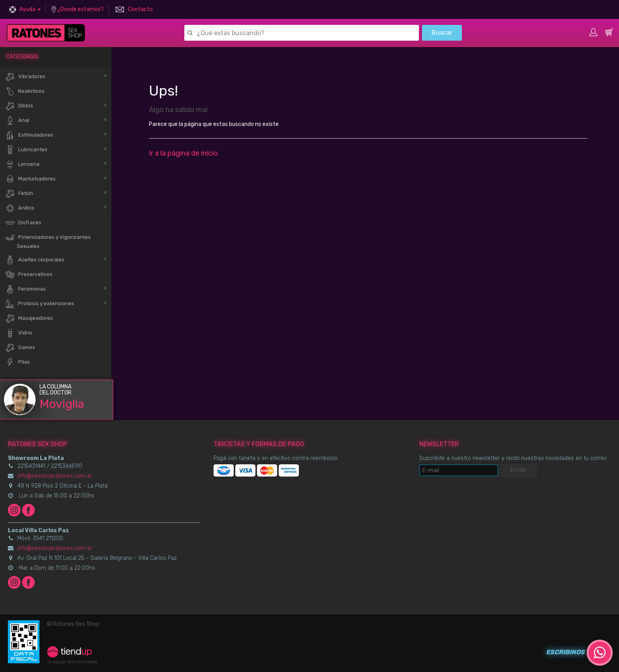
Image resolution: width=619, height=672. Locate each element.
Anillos (20, 208)
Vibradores (25, 77)
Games (20, 348)
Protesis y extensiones (40, 304)
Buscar (442, 33)
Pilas (18, 362)
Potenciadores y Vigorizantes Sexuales (48, 241)
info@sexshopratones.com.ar (55, 476)
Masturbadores (30, 179)
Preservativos (29, 275)
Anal (17, 121)
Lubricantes (26, 150)
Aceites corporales (35, 260)
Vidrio (19, 333)
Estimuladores (29, 135)
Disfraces (23, 223)
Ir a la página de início (183, 153)
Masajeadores (29, 318)
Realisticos (25, 91)
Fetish (19, 194)
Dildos (19, 106)
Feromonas (25, 289)
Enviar (518, 470)
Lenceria (22, 164)
